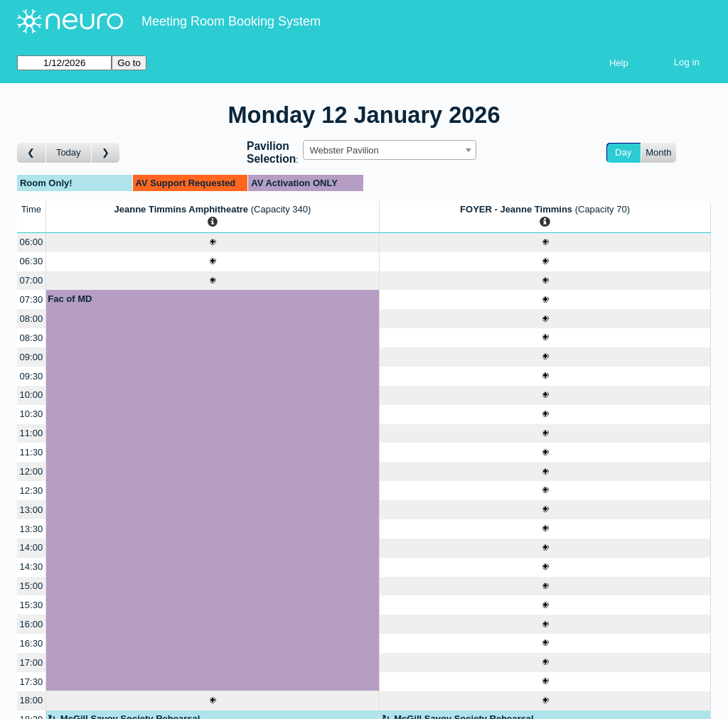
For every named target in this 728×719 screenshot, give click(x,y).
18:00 (32, 700)
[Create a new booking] (213, 243)
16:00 (32, 624)
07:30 (32, 299)
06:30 (32, 261)
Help (619, 63)
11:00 (32, 433)
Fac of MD (70, 299)
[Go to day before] (32, 153)
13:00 (32, 510)
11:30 (32, 452)
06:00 (32, 242)
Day (623, 152)
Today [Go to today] (69, 152)
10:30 (32, 414)
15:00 (32, 586)
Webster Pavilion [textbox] (344, 150)
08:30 (32, 338)
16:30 (32, 643)
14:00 (32, 547)
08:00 (32, 319)
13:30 (32, 529)
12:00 (32, 471)
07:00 (32, 280)
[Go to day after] (106, 153)
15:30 (32, 605)
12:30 (32, 491)
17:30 (32, 682)
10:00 (32, 395)
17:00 (32, 663)
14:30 (32, 567)
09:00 (32, 357)
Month (658, 152)
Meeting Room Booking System (231, 21)
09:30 (32, 376)
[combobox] (390, 150)
